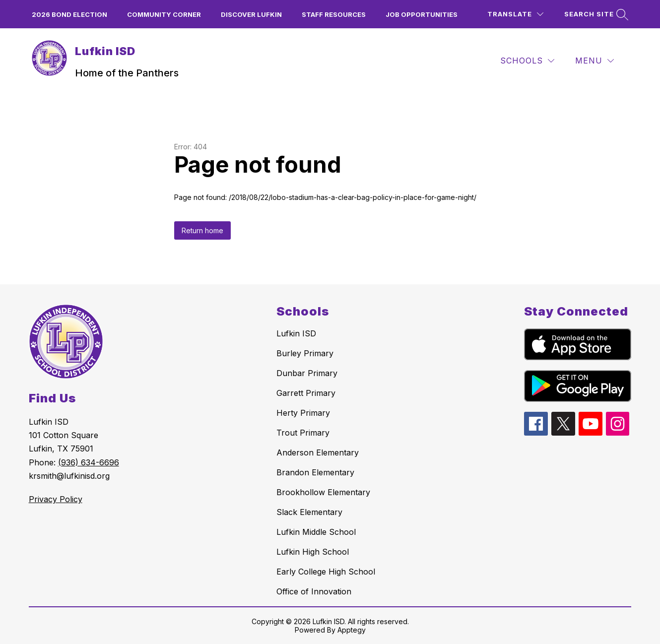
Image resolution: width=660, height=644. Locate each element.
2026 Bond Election (69, 14)
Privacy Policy (56, 499)
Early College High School (326, 572)
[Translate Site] (515, 14)
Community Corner (164, 14)
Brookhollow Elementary (323, 492)
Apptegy (352, 630)
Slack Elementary (309, 512)
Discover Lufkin (251, 14)
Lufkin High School (313, 552)
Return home (202, 230)
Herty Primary (303, 413)
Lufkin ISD (296, 333)
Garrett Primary (306, 393)
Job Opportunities (422, 14)
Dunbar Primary (307, 373)
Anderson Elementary (318, 452)
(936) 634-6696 (89, 462)
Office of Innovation (314, 591)
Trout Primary (303, 433)
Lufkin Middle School (316, 532)
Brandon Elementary (315, 472)
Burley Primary (305, 353)
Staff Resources (334, 14)
